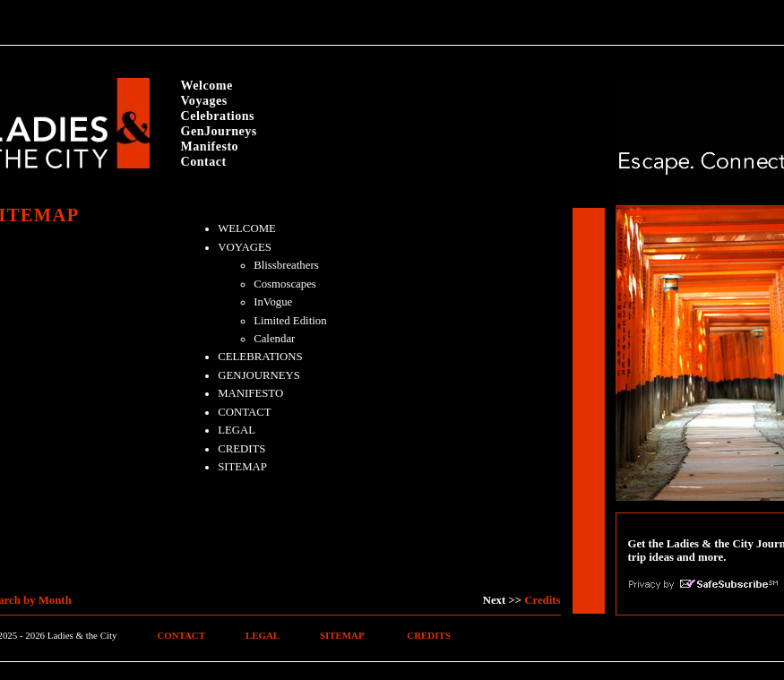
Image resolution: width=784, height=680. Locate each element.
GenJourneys (219, 131)
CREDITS (241, 449)
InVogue (273, 302)
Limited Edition (290, 321)
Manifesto (210, 146)
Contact (204, 161)
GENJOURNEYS (259, 375)
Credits (542, 600)
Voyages (204, 100)
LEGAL (237, 430)
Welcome (207, 85)
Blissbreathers (286, 265)
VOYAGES (245, 247)
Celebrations (218, 116)
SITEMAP (242, 467)
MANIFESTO (250, 393)
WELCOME (247, 228)
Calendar (274, 339)
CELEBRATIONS (260, 357)
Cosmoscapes (285, 284)
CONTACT (244, 412)
